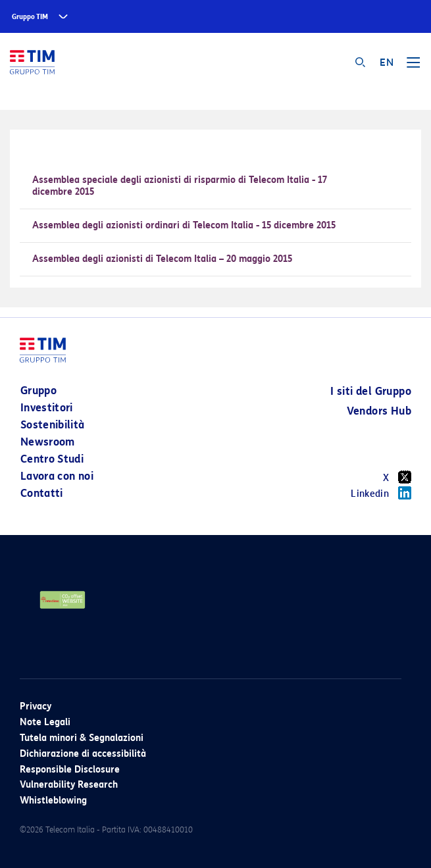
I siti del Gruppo (371, 391)
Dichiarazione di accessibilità (83, 754)
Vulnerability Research (69, 785)
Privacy (36, 706)
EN (387, 63)
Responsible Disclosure (70, 770)
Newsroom (48, 442)
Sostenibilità (53, 425)
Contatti (42, 493)
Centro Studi (52, 459)
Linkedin (381, 493)
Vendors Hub (379, 411)
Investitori (47, 408)
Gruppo (38, 391)
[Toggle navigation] (413, 67)
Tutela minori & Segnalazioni (82, 738)
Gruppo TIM (30, 17)
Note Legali (45, 722)
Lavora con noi (57, 476)
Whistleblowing (53, 801)
